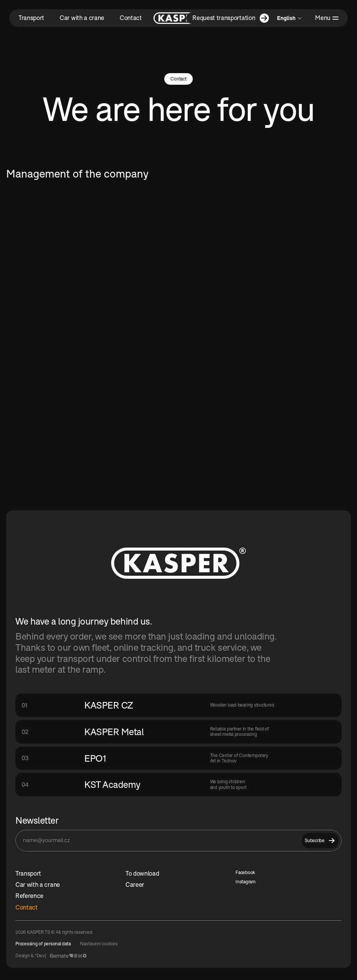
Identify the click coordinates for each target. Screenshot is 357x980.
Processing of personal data (43, 944)
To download (142, 873)
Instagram (245, 882)
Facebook (245, 872)
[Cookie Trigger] (99, 944)
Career (135, 885)
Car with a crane (38, 885)
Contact (27, 907)
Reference (29, 896)
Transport (28, 873)
